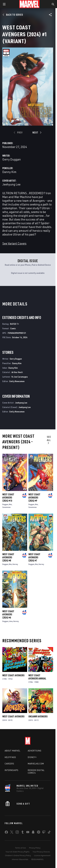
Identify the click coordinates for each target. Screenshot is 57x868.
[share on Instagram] (17, 833)
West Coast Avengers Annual (37, 677)
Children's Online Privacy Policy (18, 855)
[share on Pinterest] (39, 833)
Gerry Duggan (12, 159)
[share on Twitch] (44, 833)
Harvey (15, 564)
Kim (10, 504)
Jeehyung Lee (11, 184)
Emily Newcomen (17, 381)
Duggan (5, 504)
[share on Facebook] (6, 833)
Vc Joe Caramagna (20, 377)
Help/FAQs (10, 757)
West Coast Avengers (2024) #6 (8, 614)
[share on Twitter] (12, 833)
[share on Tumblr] (22, 833)
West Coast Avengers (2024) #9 (34, 498)
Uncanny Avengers (38, 716)
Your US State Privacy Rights (18, 852)
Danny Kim (9, 172)
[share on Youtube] (28, 833)
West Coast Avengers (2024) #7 (34, 557)
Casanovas (6, 507)
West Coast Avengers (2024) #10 (8, 498)
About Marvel (12, 751)
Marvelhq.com (36, 764)
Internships (12, 770)
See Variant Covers (14, 243)
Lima (11, 621)
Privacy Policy (35, 848)
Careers (9, 764)
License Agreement (42, 855)
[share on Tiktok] (49, 833)
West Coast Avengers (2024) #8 (8, 557)
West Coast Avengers (13, 675)
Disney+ (32, 757)
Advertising (35, 751)
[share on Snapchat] (33, 833)
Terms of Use (20, 848)
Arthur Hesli (17, 372)
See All (49, 440)
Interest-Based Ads (20, 859)
